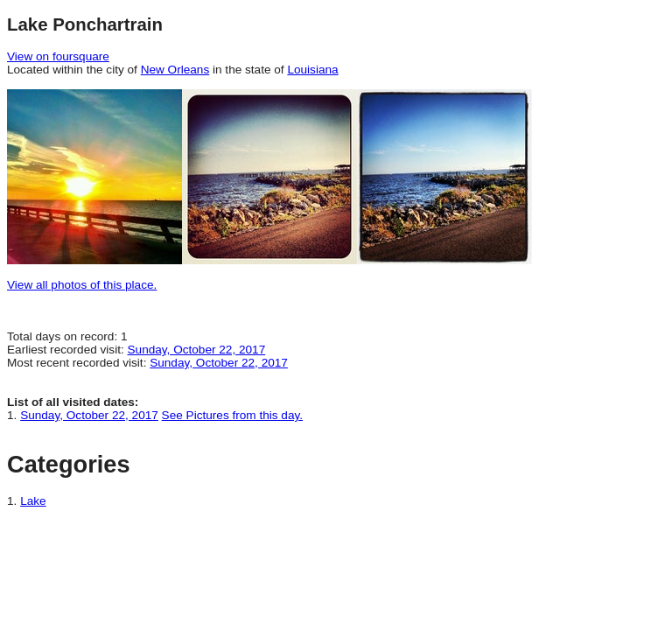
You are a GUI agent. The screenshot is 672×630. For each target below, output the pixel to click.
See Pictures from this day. (232, 415)
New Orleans (175, 70)
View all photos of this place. (82, 285)
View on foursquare (58, 56)
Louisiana (312, 70)
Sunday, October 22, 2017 (197, 350)
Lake (33, 501)
